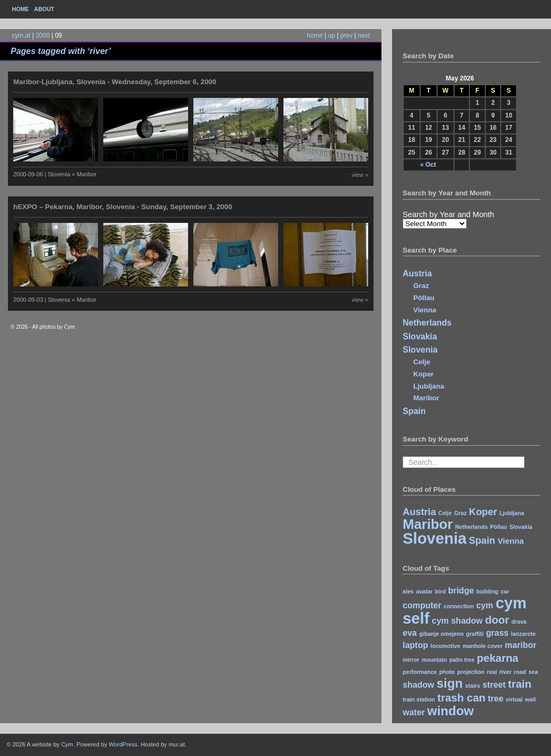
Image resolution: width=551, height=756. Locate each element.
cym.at (21, 35)
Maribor (426, 398)
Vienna (425, 310)
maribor (521, 645)
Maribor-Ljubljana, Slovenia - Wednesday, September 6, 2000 (115, 82)
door (497, 620)
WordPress (123, 744)
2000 (43, 35)
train (520, 684)
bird (440, 591)
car (505, 591)
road (520, 672)
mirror (411, 660)
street (494, 685)
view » (360, 175)
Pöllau (424, 298)
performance (420, 672)
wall (530, 699)
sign (450, 683)
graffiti (475, 634)
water (414, 712)
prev (346, 35)
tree (496, 699)
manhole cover (482, 646)
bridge (461, 591)
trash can (461, 697)
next (364, 35)
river (505, 672)
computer (422, 605)
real (492, 672)
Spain (414, 411)
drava (519, 622)
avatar (424, 591)
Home (21, 9)
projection (471, 672)
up (331, 35)
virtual (514, 699)
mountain (434, 660)
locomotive (445, 646)
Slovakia (420, 336)
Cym (67, 744)
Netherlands (427, 323)
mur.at (177, 744)
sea (534, 672)
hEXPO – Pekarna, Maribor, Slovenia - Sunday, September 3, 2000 (123, 207)
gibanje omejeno (441, 634)
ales (408, 591)
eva (410, 633)
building (487, 591)
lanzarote (523, 634)
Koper (424, 374)
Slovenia (420, 350)
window (450, 711)
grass (497, 633)
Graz (421, 286)
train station (419, 699)
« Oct (428, 165)
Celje (422, 362)
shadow (419, 685)
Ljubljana (429, 386)
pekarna (497, 658)
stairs (473, 686)
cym (485, 605)
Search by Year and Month (448, 214)
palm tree (462, 660)
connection (459, 606)
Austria (417, 273)
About (44, 9)
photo (447, 672)
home (315, 35)
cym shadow (457, 621)
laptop (415, 645)
